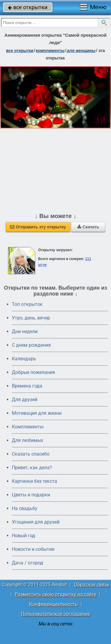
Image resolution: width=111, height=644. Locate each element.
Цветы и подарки (31, 495)
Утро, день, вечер (31, 318)
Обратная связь (92, 585)
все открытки (28, 7)
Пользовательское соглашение (55, 614)
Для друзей (25, 400)
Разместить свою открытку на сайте (55, 594)
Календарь (24, 359)
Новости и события (33, 549)
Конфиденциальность (54, 604)
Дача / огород (28, 563)
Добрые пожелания (33, 372)
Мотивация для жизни (37, 413)
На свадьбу (25, 508)
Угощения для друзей (36, 522)
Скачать (88, 227)
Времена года (27, 386)
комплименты (50, 51)
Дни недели (25, 331)
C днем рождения (31, 345)
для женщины (81, 51)
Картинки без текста (34, 481)
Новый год (24, 536)
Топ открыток (27, 304)
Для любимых (28, 440)
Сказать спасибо (31, 454)
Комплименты (28, 427)
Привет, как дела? (32, 468)
